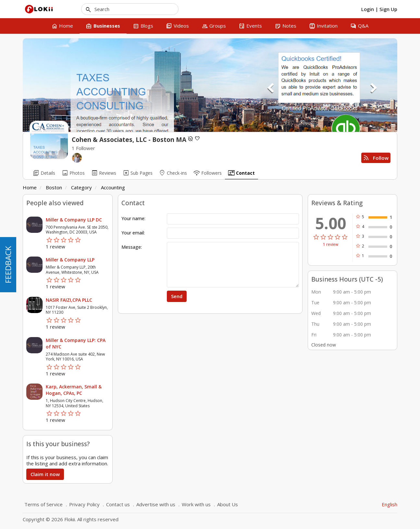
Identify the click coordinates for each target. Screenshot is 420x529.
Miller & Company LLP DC (74, 220)
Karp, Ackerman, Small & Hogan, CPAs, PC (74, 390)
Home (30, 187)
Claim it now (45, 474)
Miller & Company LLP (70, 260)
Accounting (113, 187)
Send (177, 296)
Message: (132, 247)
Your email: (133, 233)
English (389, 504)
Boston (54, 187)
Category (81, 187)
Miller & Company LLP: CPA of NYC (76, 343)
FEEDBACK (8, 265)
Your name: (133, 218)
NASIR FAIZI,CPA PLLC (69, 300)
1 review (331, 245)
